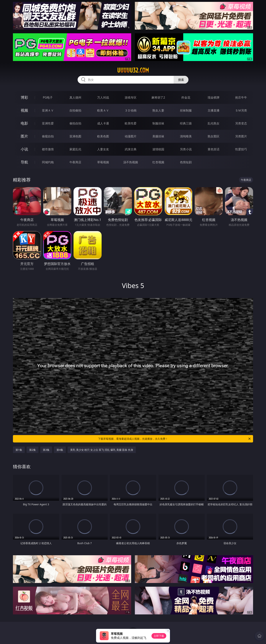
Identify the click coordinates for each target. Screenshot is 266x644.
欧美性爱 (131, 123)
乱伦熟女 (214, 123)
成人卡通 (103, 123)
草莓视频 (103, 162)
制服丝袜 (158, 123)
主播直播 (214, 110)
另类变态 (241, 123)
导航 (24, 162)
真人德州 (75, 97)
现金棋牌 (214, 97)
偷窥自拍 (48, 136)
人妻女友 (103, 149)
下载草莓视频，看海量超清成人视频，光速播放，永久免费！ (175, 439)
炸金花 (186, 97)
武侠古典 (131, 149)
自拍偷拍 (75, 110)
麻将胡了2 (158, 97)
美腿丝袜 (158, 136)
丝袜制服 (186, 110)
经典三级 (186, 123)
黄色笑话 (214, 149)
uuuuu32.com (133, 70)
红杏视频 (158, 162)
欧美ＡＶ (103, 110)
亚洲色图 (75, 136)
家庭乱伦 (75, 149)
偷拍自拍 (75, 123)
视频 (24, 110)
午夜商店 (75, 162)
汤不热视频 (131, 162)
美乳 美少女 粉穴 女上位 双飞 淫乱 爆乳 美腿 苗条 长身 (102, 450)
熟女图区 (214, 136)
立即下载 (159, 636)
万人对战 (103, 97)
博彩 (24, 97)
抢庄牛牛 (241, 97)
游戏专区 (131, 97)
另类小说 (186, 149)
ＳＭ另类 (241, 110)
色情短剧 (186, 162)
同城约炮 (48, 162)
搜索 (181, 80)
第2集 (33, 450)
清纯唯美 (186, 136)
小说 (24, 149)
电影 (24, 123)
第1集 (19, 450)
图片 (24, 136)
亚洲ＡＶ (48, 110)
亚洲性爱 (48, 123)
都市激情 (48, 149)
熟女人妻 (158, 110)
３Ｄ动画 (131, 110)
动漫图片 (131, 136)
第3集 (46, 450)
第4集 (60, 450)
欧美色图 (103, 136)
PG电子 (48, 97)
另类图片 (241, 136)
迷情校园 (158, 149)
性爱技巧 (241, 149)
